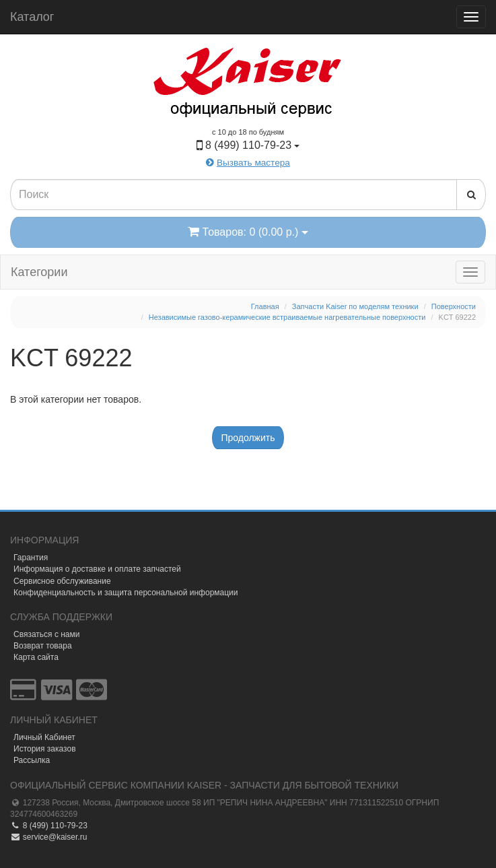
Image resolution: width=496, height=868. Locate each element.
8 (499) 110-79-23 (49, 826)
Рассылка (32, 760)
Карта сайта (36, 657)
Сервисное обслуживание (62, 581)
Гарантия (31, 558)
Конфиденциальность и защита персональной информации (126, 593)
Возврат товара (43, 646)
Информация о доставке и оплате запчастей (97, 569)
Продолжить (248, 438)
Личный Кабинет (44, 737)
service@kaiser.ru (48, 837)
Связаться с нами (46, 634)
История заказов (45, 749)
